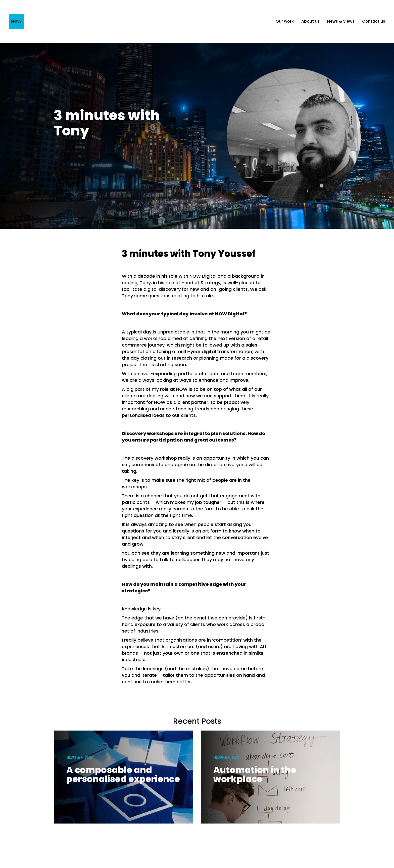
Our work (285, 21)
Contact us (374, 21)
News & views (341, 21)
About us (310, 21)
